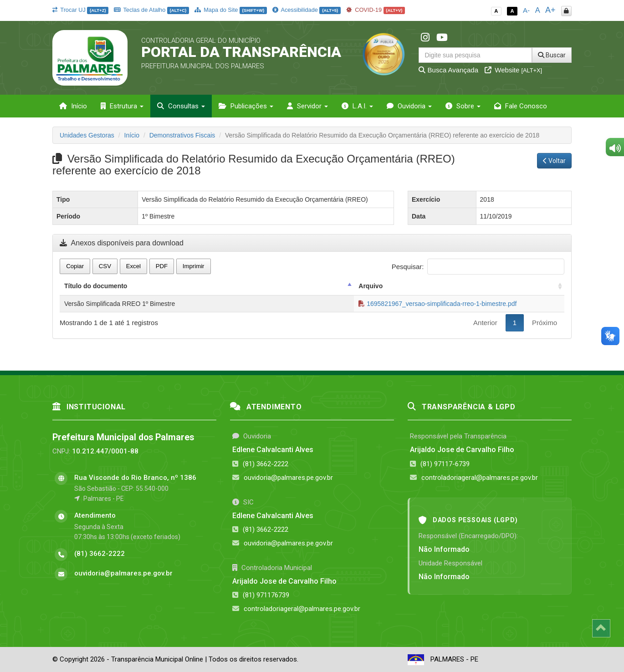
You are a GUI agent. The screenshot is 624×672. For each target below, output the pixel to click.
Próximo (545, 323)
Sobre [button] (463, 106)
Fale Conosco (521, 106)
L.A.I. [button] (357, 106)
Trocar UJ (80, 10)
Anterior (485, 323)
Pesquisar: (478, 267)
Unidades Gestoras (87, 135)
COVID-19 (376, 10)
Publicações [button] (246, 106)
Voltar (554, 161)
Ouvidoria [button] (409, 106)
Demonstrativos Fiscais (182, 135)
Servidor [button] (307, 106)
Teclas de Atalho (151, 10)
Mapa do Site (231, 10)
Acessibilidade (307, 10)
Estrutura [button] (122, 106)
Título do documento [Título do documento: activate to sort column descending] (96, 286)
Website (513, 70)
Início (73, 106)
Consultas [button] (181, 106)
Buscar (552, 55)
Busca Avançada (448, 70)
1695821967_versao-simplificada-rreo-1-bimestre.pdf (437, 304)
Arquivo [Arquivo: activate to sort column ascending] (371, 286)
